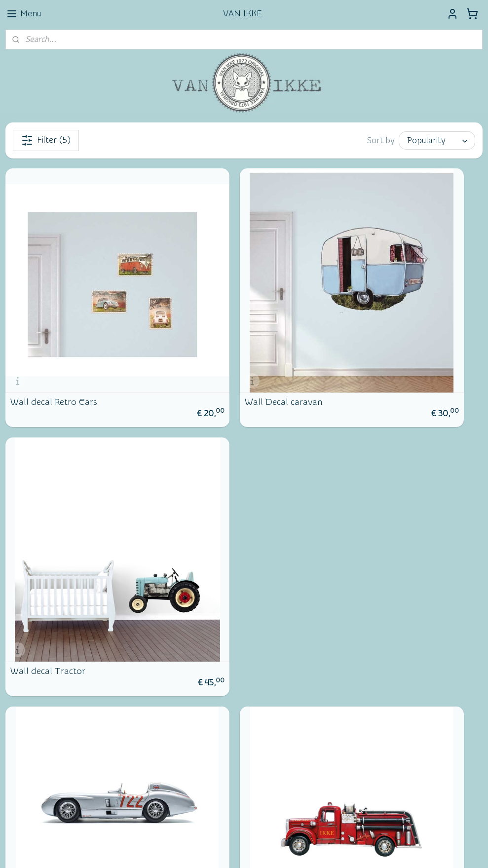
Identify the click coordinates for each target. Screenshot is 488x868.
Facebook (35, 731)
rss (225, 850)
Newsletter (37, 697)
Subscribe (30, 801)
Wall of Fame (197, 713)
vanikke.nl (190, 758)
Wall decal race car (48, 528)
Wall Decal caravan (211, 330)
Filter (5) (46, 140)
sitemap (206, 850)
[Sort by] (437, 140)
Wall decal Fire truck (214, 528)
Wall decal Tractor (373, 330)
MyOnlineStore (339, 850)
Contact (31, 714)
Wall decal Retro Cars (54, 330)
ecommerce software (259, 850)
